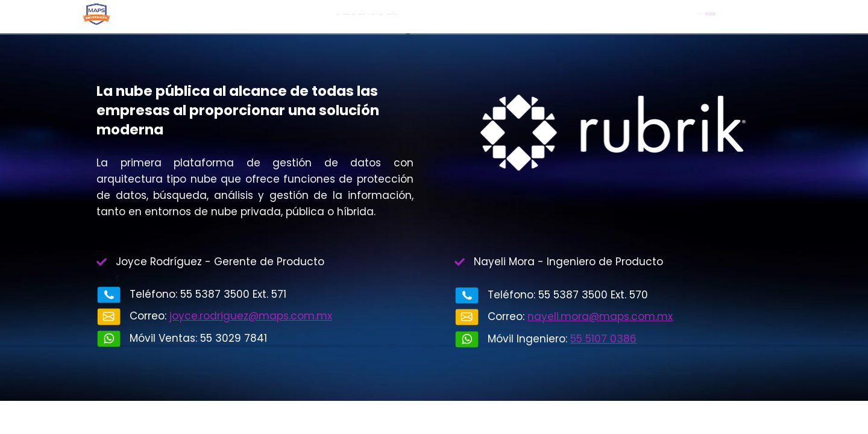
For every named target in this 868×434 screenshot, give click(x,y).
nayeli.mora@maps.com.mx (600, 316)
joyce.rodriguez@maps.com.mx (251, 316)
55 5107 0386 (603, 339)
